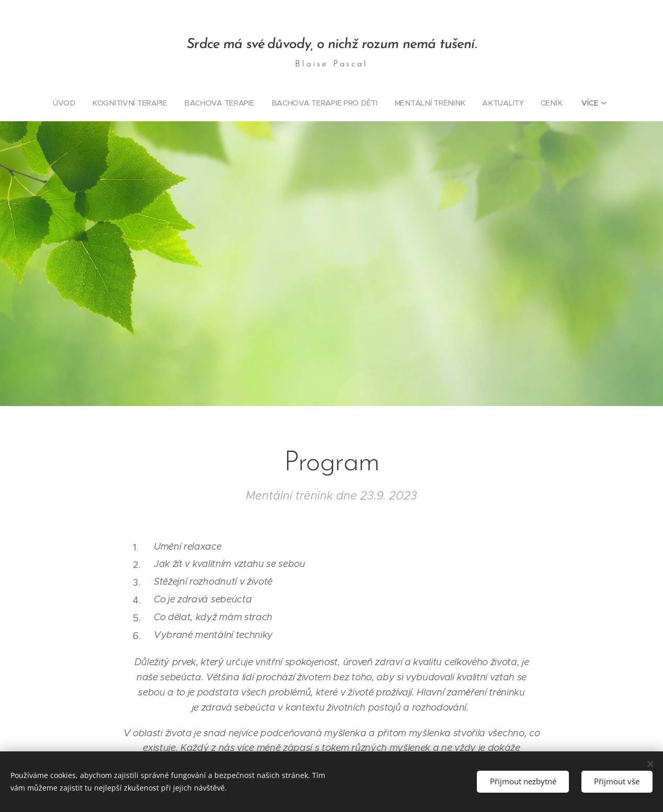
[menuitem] (69, 103)
